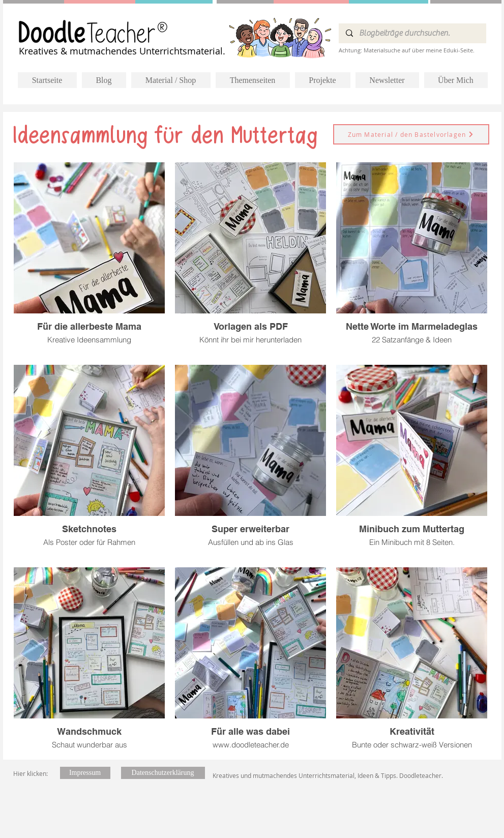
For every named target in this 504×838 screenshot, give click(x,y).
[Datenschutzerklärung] (163, 773)
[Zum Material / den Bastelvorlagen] (411, 134)
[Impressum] (85, 773)
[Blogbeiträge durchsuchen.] (412, 33)
